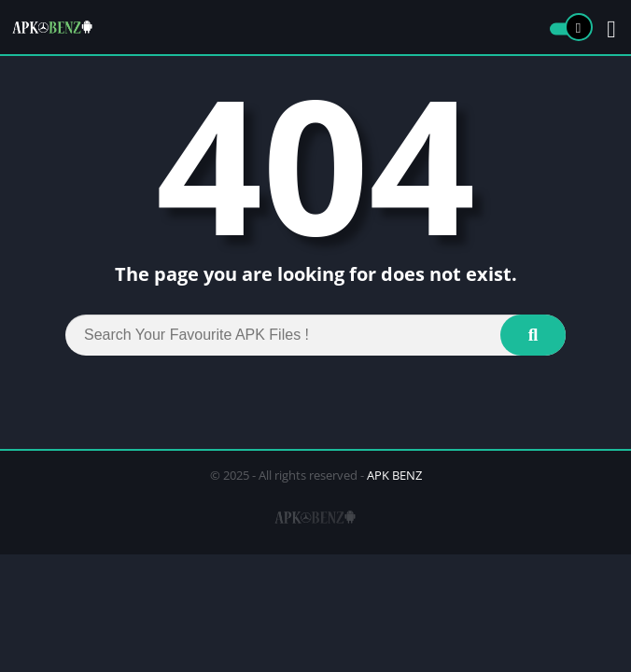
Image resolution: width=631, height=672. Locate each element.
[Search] (315, 335)
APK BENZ (394, 475)
